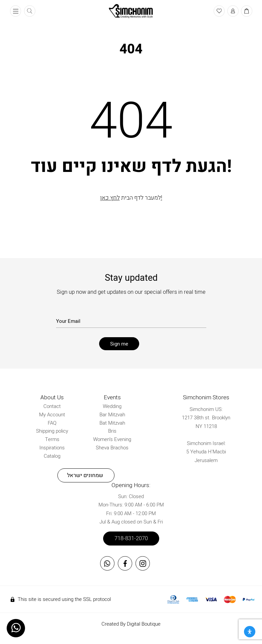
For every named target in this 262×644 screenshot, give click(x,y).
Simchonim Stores (206, 397)
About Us (52, 397)
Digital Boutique (144, 624)
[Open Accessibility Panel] (250, 632)
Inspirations (52, 447)
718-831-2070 (131, 538)
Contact (52, 406)
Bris (112, 431)
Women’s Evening (112, 439)
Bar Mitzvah (112, 414)
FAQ (52, 423)
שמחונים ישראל (85, 475)
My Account (52, 414)
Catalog (52, 456)
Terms (52, 439)
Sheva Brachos (112, 447)
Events (112, 397)
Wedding (112, 406)
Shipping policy (52, 431)
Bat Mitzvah (112, 423)
